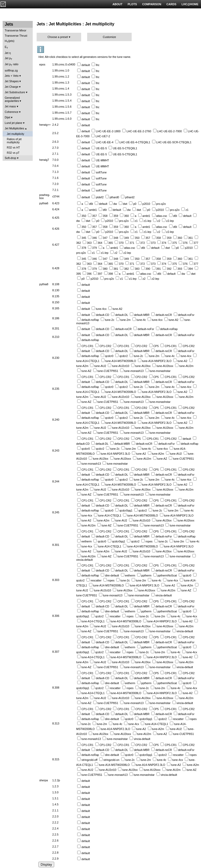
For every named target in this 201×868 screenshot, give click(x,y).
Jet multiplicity (15, 134)
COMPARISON (152, 4)
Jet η (8, 53)
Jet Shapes (12, 81)
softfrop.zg (11, 70)
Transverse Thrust (16, 36)
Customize (109, 37)
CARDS (171, 4)
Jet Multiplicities (15, 128)
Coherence (12, 112)
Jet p (9, 59)
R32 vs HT (13, 147)
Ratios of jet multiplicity (14, 141)
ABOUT (118, 4)
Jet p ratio (12, 65)
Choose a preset (58, 37)
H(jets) (10, 41)
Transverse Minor (16, 30)
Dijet (7, 117)
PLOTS (132, 4)
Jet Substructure (15, 92)
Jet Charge (12, 87)
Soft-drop (10, 158)
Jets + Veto (12, 76)
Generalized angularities (12, 99)
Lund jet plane (13, 123)
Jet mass (10, 106)
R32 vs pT (13, 153)
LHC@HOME (190, 4)
